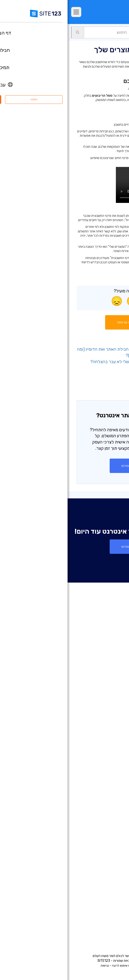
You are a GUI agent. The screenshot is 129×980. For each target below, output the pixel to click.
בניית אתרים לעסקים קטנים (100, 793)
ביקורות (114, 676)
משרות (107, 904)
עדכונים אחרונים (108, 704)
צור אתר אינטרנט (64, 466)
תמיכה (121, 32)
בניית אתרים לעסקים (105, 750)
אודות (116, 882)
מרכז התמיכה (110, 890)
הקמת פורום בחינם (106, 822)
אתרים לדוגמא (109, 683)
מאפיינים (114, 668)
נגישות (37, 965)
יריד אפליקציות (102, 697)
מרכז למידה (111, 897)
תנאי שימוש (89, 965)
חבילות (115, 661)
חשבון (107, 32)
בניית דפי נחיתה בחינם (104, 743)
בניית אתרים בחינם (106, 721)
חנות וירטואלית (109, 729)
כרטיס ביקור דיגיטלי (106, 801)
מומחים (115, 918)
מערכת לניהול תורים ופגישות (99, 844)
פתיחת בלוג (111, 815)
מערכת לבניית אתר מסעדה (100, 837)
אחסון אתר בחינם (107, 851)
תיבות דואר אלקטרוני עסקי (101, 808)
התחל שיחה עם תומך (64, 322)
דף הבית (114, 654)
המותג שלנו (111, 926)
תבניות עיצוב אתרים (106, 690)
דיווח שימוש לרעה (55, 965)
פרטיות (74, 965)
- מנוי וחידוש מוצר (104, 368)
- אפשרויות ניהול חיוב (101, 388)
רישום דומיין (112, 736)
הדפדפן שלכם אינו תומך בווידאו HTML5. (84, 185)
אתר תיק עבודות (108, 786)
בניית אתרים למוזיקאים (103, 772)
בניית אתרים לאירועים (104, 765)
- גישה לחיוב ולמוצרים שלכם (95, 381)
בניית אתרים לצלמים (105, 757)
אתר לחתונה (111, 779)
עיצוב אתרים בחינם (106, 858)
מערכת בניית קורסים (105, 829)
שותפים (115, 911)
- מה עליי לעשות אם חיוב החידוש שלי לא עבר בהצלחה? (71, 362)
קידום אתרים (111, 865)
